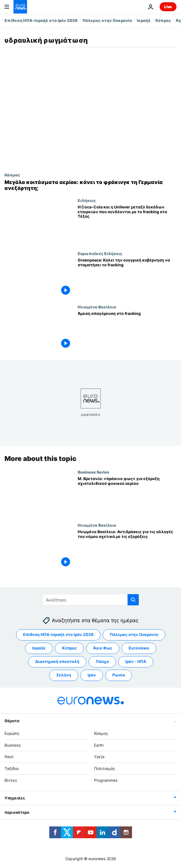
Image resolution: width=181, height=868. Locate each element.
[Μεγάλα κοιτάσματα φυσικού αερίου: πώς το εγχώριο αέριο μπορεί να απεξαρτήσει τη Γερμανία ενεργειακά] (90, 185)
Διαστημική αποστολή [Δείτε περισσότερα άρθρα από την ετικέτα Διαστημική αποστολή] (57, 661)
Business (13, 745)
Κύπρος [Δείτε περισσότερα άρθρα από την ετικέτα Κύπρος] (69, 648)
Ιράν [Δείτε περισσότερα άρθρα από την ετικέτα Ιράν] (92, 675)
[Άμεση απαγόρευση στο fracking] (127, 331)
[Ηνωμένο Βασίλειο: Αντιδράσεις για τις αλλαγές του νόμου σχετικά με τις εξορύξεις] (127, 549)
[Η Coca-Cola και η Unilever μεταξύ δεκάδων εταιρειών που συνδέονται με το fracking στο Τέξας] (127, 225)
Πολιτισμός (105, 768)
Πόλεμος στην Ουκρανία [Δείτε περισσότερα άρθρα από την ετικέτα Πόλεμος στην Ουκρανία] (134, 634)
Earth (99, 745)
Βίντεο (11, 780)
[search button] (133, 600)
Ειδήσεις (87, 200)
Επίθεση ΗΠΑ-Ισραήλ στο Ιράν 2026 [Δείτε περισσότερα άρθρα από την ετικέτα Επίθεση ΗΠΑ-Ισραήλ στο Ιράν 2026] (58, 634)
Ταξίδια (12, 768)
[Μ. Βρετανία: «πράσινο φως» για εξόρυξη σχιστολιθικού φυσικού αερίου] (127, 496)
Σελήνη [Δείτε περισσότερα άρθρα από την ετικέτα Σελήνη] (64, 675)
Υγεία (99, 757)
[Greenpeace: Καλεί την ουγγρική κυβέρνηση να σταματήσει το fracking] (127, 278)
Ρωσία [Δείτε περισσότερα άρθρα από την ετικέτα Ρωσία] (119, 675)
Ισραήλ (144, 20)
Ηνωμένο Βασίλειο (97, 307)
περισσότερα (17, 812)
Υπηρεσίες (15, 798)
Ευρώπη (12, 733)
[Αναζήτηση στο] (90, 600)
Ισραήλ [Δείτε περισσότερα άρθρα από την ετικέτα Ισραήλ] (39, 648)
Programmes (106, 780)
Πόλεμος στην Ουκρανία (107, 20)
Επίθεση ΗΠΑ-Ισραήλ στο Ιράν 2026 (41, 20)
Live (168, 7)
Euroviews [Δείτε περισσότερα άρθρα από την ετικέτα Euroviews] (139, 648)
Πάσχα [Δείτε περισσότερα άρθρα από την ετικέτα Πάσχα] (102, 661)
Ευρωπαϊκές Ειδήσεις (100, 253)
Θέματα (12, 721)
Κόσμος (12, 175)
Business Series (93, 472)
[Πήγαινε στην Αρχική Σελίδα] (20, 7)
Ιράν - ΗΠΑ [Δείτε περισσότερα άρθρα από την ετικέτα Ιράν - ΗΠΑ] (136, 661)
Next (9, 757)
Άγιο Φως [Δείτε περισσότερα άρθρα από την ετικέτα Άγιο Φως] (103, 648)
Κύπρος (163, 20)
